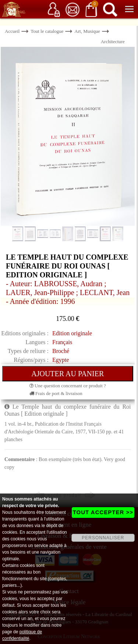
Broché (61, 351)
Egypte (61, 360)
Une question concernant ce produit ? (68, 386)
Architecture (113, 41)
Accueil (12, 31)
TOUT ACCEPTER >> (103, 512)
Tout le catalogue (47, 31)
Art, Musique (87, 31)
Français (62, 342)
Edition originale (72, 333)
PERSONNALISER (103, 538)
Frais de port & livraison (56, 393)
